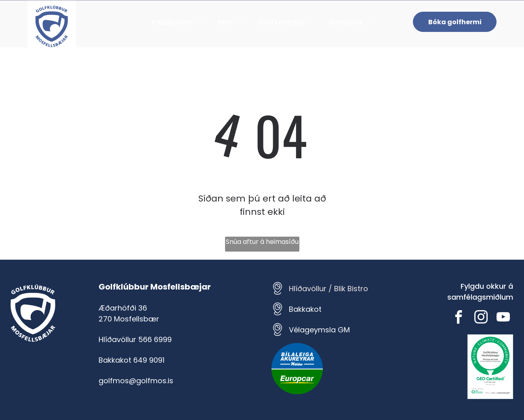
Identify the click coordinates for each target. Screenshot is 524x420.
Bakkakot (305, 309)
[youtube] (503, 318)
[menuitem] (177, 22)
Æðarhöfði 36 (123, 308)
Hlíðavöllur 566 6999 (135, 339)
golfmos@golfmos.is (136, 381)
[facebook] (459, 318)
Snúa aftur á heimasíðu (262, 242)
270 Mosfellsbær (129, 319)
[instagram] (481, 318)
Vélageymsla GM (319, 330)
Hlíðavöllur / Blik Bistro (328, 289)
